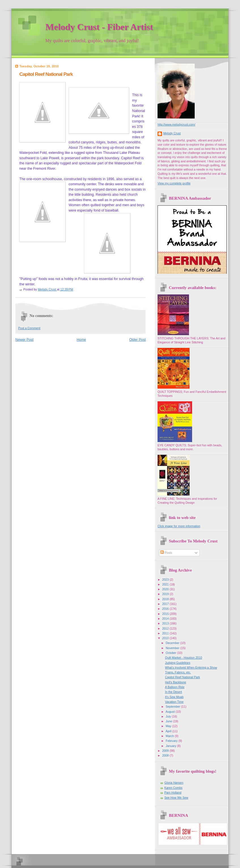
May (169, 726)
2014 (166, 619)
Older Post (137, 340)
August (171, 712)
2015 (166, 614)
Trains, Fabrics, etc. (178, 672)
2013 (166, 623)
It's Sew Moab (174, 697)
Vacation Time (174, 702)
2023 (166, 580)
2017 (166, 604)
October (171, 653)
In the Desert (173, 692)
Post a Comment (29, 328)
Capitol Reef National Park (182, 677)
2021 (166, 584)
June (169, 721)
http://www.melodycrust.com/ (176, 125)
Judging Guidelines (178, 663)
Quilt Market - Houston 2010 (183, 658)
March (170, 736)
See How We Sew (176, 798)
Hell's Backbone (176, 682)
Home (81, 340)
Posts (166, 553)
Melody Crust (172, 133)
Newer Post (24, 340)
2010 (166, 638)
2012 (166, 629)
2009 (166, 751)
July (169, 717)
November (173, 648)
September (173, 707)
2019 (166, 594)
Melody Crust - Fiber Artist (99, 27)
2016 (166, 609)
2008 (166, 756)
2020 (166, 589)
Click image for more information (179, 526)
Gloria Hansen (174, 783)
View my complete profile (174, 183)
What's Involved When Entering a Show (191, 668)
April (169, 731)
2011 (166, 633)
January (171, 746)
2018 (166, 599)
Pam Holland (173, 793)
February (172, 741)
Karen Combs (173, 788)
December (173, 643)
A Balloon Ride (175, 687)
